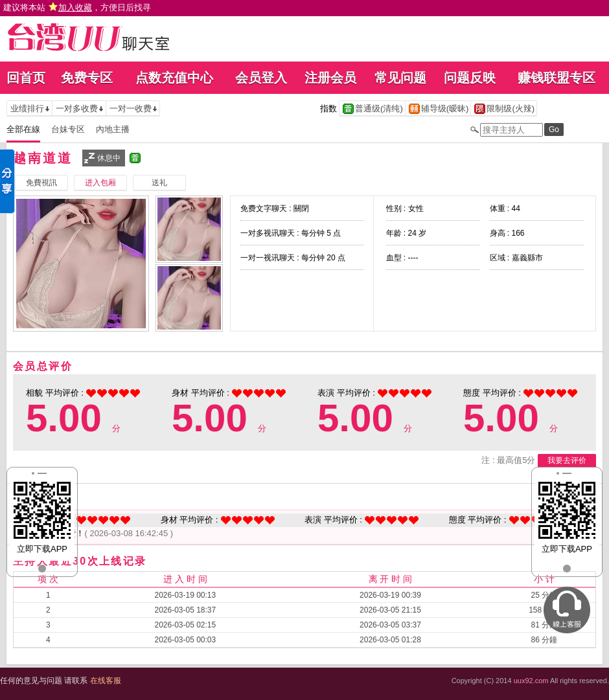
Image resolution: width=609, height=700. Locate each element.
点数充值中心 (174, 78)
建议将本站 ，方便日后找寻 (77, 7)
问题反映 (470, 78)
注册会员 (330, 78)
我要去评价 (567, 460)
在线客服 (106, 681)
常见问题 (400, 78)
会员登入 (261, 78)
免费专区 (87, 78)
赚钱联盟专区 (557, 78)
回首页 (26, 78)
